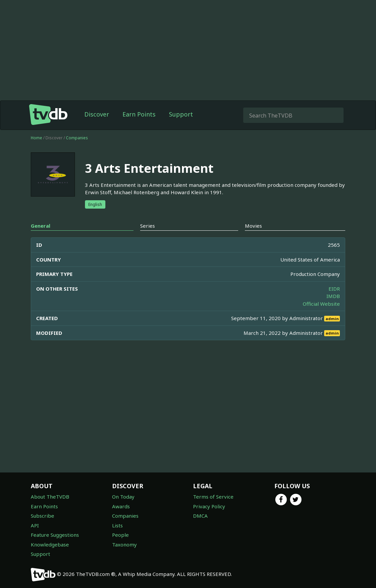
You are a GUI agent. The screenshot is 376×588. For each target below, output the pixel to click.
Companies (77, 138)
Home (36, 138)
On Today (123, 497)
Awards (121, 506)
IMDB (333, 296)
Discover (97, 114)
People (120, 535)
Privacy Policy (209, 506)
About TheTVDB (50, 497)
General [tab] (40, 226)
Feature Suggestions (55, 535)
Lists (117, 525)
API (35, 525)
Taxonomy (124, 544)
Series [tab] (148, 226)
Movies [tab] (253, 226)
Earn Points (139, 114)
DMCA (200, 516)
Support (181, 114)
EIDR (334, 289)
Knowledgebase (50, 544)
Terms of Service (213, 497)
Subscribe (42, 516)
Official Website (321, 304)
